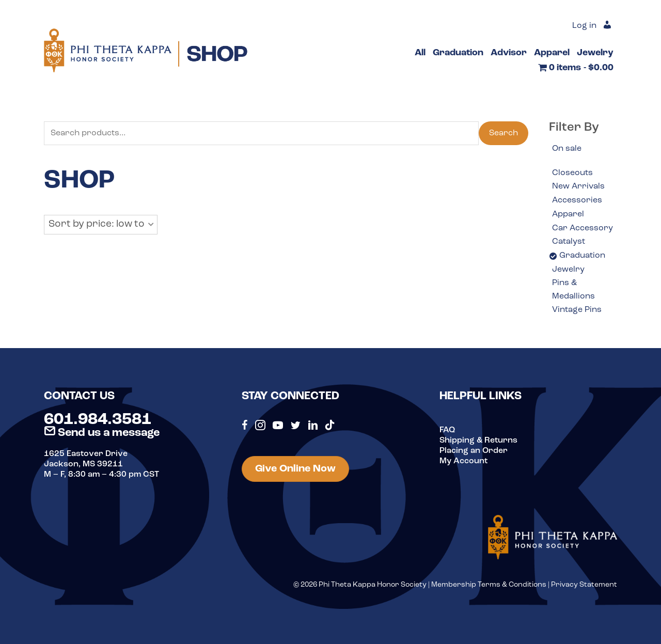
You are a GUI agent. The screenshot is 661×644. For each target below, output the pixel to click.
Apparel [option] (568, 214)
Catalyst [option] (569, 242)
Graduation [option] (582, 256)
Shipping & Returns (478, 441)
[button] (101, 225)
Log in (584, 26)
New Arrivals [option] (578, 186)
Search (503, 133)
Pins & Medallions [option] (573, 290)
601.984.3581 (98, 420)
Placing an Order (474, 451)
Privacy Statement (584, 585)
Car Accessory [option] (583, 228)
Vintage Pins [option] (577, 310)
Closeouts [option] (572, 173)
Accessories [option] (577, 200)
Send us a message (102, 433)
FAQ (447, 430)
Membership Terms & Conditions (489, 585)
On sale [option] (567, 149)
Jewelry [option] (568, 270)
